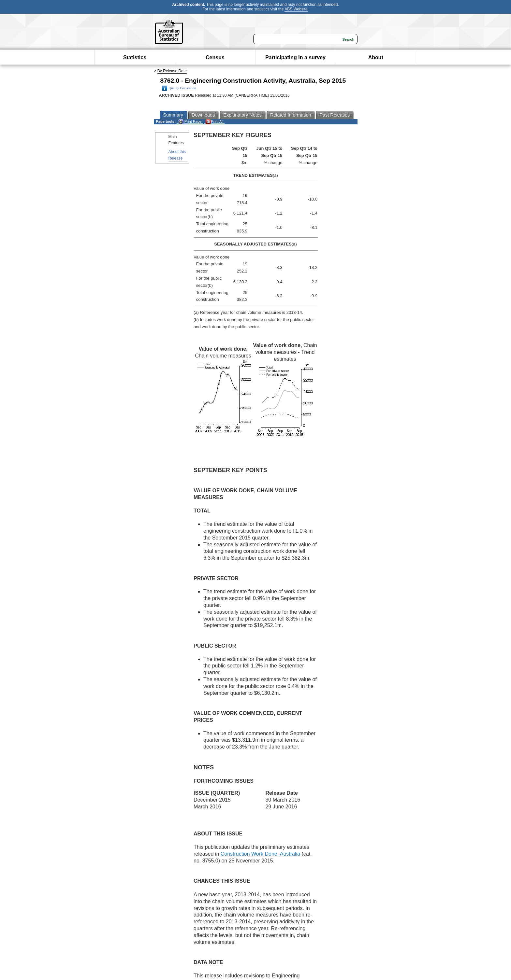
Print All (214, 122)
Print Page (190, 122)
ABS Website (296, 9)
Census (215, 57)
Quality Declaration (179, 88)
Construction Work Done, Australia (260, 854)
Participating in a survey (295, 57)
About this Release (177, 155)
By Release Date (172, 71)
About (376, 57)
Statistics (135, 57)
